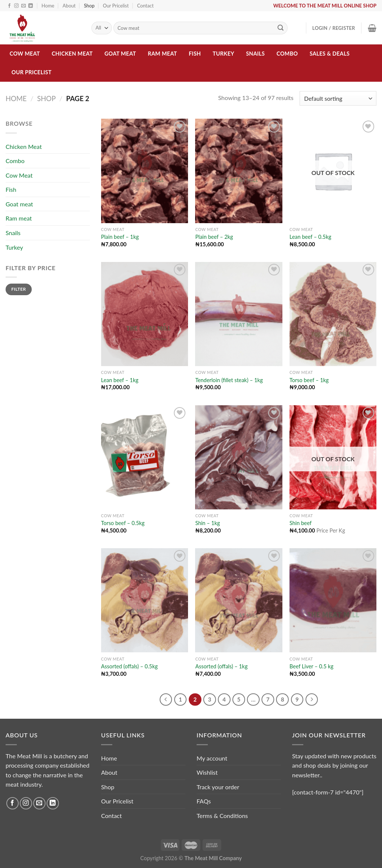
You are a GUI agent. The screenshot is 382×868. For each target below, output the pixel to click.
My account (212, 758)
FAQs (204, 801)
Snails (255, 54)
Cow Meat (25, 54)
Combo (287, 54)
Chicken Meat (72, 54)
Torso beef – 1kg (309, 380)
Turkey (223, 54)
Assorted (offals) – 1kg (221, 666)
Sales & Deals (330, 54)
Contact (145, 6)
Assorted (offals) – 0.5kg (129, 666)
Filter (18, 289)
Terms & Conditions (222, 816)
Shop (89, 6)
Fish (195, 54)
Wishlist (207, 772)
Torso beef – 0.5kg (123, 523)
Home (48, 6)
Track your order (218, 787)
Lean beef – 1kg (120, 380)
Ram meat (162, 54)
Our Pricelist (116, 6)
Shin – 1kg (207, 523)
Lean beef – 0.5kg (310, 237)
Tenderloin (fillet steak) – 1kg (229, 380)
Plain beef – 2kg (214, 237)
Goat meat (120, 54)
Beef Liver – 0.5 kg (311, 666)
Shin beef (300, 523)
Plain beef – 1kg (120, 237)
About (69, 6)
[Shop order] (338, 98)
